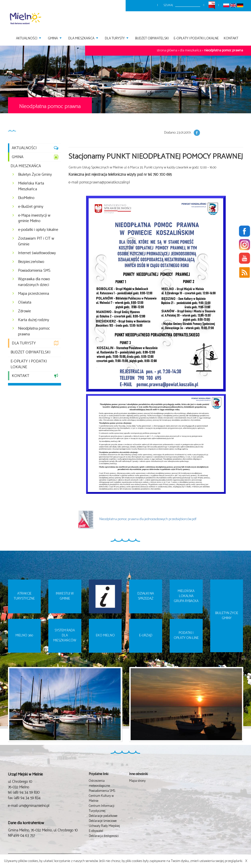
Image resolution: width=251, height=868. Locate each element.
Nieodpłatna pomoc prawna (223, 51)
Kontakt (231, 38)
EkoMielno (26, 198)
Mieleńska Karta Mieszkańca (31, 186)
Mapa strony (137, 781)
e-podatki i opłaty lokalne (38, 230)
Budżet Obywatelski (152, 38)
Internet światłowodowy (37, 253)
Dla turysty (117, 38)
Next (246, 708)
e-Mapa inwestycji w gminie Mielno (34, 218)
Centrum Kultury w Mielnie (101, 798)
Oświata (25, 302)
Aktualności (29, 38)
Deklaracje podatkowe (103, 816)
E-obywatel (96, 831)
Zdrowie (24, 311)
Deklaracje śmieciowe (103, 821)
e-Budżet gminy (31, 207)
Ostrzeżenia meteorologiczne (99, 783)
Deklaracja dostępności (104, 836)
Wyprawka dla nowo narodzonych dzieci (34, 282)
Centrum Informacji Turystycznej (102, 808)
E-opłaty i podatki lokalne (196, 38)
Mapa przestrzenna (34, 294)
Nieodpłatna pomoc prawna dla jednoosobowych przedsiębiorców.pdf (135, 519)
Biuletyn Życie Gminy (35, 175)
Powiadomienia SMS (34, 271)
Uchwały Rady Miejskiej (104, 826)
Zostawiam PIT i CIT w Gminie (36, 241)
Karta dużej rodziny (34, 320)
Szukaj (168, 5)
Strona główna (167, 51)
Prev (5, 708)
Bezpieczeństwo (31, 262)
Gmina (55, 38)
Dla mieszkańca (84, 38)
